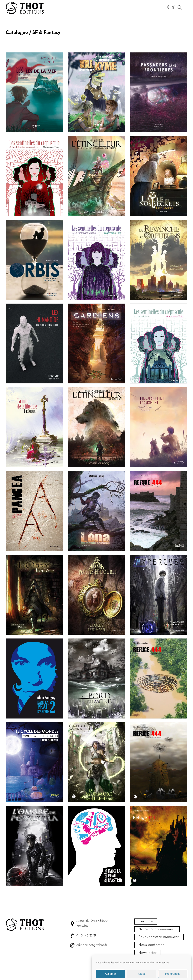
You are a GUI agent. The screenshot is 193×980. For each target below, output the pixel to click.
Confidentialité (169, 963)
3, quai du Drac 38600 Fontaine (92, 923)
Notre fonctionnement (157, 929)
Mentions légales (151, 963)
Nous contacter (151, 945)
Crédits (138, 969)
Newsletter (148, 953)
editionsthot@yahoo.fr (92, 945)
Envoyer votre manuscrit (159, 937)
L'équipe (146, 921)
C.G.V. (137, 963)
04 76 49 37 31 (86, 935)
